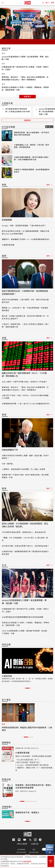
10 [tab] (36, 801)
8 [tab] (33, 801)
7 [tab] (32, 801)
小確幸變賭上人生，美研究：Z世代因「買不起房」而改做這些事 (32, 146)
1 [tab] (24, 688)
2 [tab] (27, 688)
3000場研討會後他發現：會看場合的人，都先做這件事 (24, 532)
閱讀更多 (27, 96)
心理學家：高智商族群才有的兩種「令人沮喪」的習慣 (23, 469)
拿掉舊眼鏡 (7, 220)
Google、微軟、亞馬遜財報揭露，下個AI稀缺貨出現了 (24, 225)
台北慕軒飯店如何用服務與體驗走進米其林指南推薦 (23, 617)
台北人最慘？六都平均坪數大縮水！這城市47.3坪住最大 (24, 382)
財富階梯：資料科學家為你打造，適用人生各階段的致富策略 (34, 786)
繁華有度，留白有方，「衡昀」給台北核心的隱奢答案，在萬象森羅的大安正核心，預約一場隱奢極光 (25, 78)
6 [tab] (30, 801)
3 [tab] (31, 688)
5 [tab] (32, 737)
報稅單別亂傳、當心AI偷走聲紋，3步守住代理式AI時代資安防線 (32, 134)
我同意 (51, 861)
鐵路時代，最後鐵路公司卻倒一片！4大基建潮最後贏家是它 (26, 239)
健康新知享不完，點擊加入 (27, 812)
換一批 (48, 127)
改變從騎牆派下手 (10, 450)
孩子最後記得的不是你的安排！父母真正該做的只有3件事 (18, 110)
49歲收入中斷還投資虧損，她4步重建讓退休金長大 (32, 171)
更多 (49, 185)
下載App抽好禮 (22, 844)
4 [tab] (31, 737)
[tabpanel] (27, 665)
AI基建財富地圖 (8, 245)
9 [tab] (34, 801)
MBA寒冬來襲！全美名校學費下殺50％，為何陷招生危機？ (26, 546)
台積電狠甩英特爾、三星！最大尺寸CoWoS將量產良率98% (26, 404)
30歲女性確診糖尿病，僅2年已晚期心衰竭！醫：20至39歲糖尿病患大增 (32, 158)
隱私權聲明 (27, 861)
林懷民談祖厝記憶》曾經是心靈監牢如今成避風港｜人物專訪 (27, 729)
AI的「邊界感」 (8, 464)
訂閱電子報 (35, 844)
